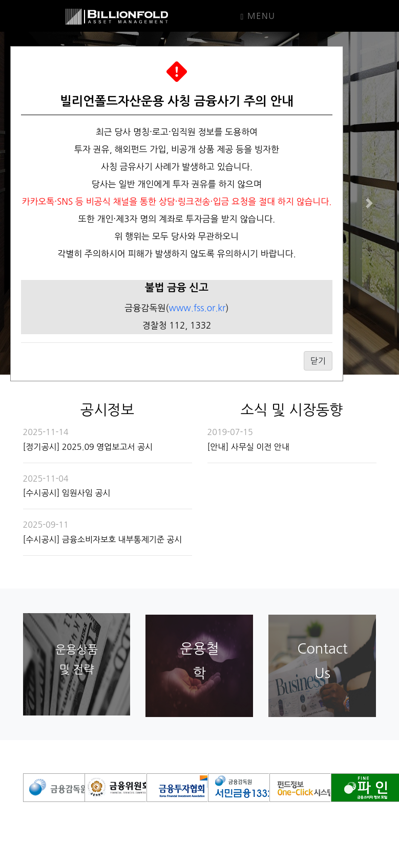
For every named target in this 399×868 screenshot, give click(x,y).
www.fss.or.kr (197, 308)
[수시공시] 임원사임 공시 (67, 493)
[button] (369, 203)
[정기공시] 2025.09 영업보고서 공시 (88, 447)
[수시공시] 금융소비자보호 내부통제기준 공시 (103, 539)
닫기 (318, 361)
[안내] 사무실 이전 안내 (248, 447)
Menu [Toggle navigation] (258, 16)
